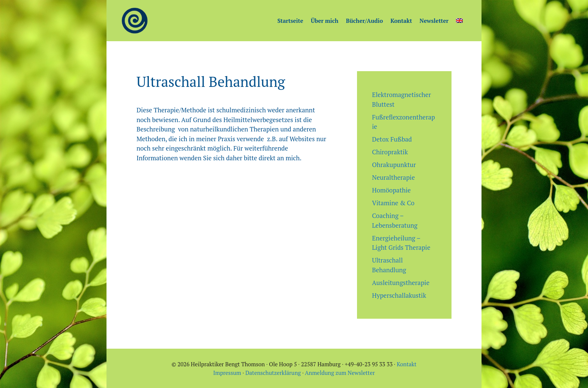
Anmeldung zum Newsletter (340, 373)
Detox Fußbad (392, 139)
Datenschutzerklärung (273, 373)
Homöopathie (391, 190)
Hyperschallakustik (399, 295)
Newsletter (434, 21)
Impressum (227, 373)
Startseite (290, 21)
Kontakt (401, 21)
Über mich (325, 21)
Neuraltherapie (393, 177)
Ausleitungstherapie (401, 283)
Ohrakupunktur (394, 165)
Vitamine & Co (393, 203)
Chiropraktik (390, 152)
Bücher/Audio (364, 21)
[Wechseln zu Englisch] (459, 21)
